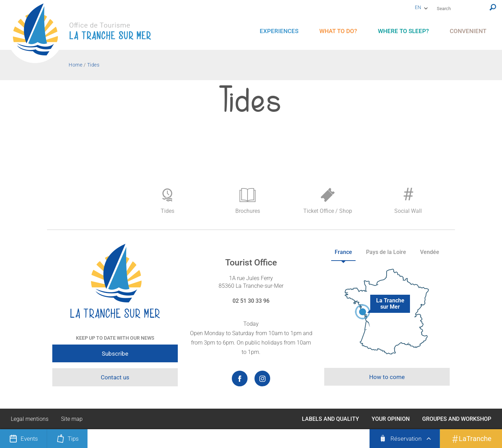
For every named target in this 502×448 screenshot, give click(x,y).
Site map (72, 419)
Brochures (248, 201)
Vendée (430, 252)
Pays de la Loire (386, 252)
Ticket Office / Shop (328, 201)
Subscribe (115, 354)
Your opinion (391, 419)
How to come (387, 377)
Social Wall (408, 199)
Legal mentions (30, 419)
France (343, 252)
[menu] (279, 31)
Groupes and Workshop (457, 419)
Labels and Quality (330, 419)
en (418, 7)
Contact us (115, 377)
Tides (167, 201)
